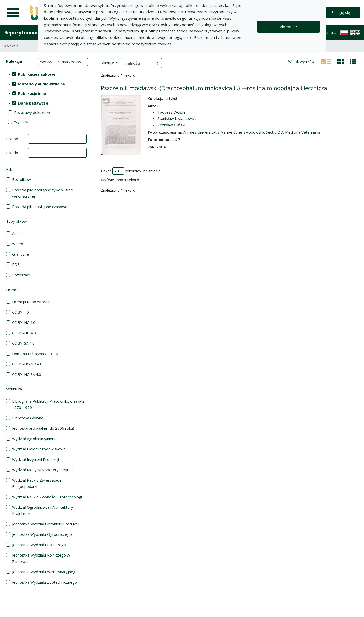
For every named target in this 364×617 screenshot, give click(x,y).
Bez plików (21, 179)
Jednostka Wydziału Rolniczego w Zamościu (41, 558)
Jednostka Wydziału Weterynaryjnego (45, 572)
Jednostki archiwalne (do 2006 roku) (43, 428)
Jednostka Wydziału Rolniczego (39, 545)
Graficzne (20, 254)
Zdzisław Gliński (171, 125)
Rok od (12, 139)
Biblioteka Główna (28, 418)
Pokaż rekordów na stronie (131, 171)
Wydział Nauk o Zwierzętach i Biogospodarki (37, 483)
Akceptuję (288, 27)
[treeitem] (46, 74)
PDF (16, 264)
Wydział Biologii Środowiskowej (39, 449)
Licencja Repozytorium (32, 302)
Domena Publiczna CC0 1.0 (35, 354)
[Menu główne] (13, 13)
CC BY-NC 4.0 (24, 322)
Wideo (18, 244)
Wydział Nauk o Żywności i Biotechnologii (47, 497)
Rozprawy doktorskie (33, 112)
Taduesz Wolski (171, 112)
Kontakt (329, 32)
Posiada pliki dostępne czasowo (40, 207)
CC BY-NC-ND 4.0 (27, 364)
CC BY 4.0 (20, 312)
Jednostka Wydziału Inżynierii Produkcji (46, 524)
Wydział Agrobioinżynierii (34, 439)
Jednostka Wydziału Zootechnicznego (44, 582)
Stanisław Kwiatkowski (177, 118)
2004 (161, 147)
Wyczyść (47, 62)
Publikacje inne (32, 93)
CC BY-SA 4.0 (23, 343)
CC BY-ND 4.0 (24, 333)
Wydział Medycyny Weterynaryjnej (42, 470)
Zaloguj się (341, 12)
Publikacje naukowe (37, 74)
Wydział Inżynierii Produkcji (36, 459)
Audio (17, 233)
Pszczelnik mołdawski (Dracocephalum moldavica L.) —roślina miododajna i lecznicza (214, 88)
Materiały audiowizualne (42, 84)
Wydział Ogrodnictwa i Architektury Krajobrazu (43, 510)
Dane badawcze (33, 103)
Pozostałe (21, 275)
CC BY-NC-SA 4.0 (27, 374)
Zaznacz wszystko (72, 62)
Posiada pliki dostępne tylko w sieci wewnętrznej (43, 193)
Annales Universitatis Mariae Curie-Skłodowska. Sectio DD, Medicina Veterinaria (252, 132)
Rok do (12, 153)
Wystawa (22, 122)
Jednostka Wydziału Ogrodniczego (42, 534)
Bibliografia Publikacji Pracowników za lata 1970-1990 (48, 404)
